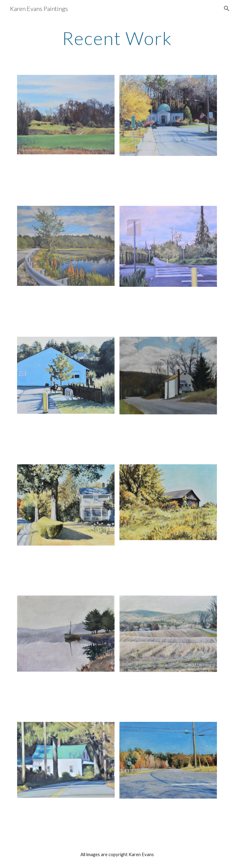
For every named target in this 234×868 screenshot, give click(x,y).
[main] (117, 38)
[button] (227, 9)
